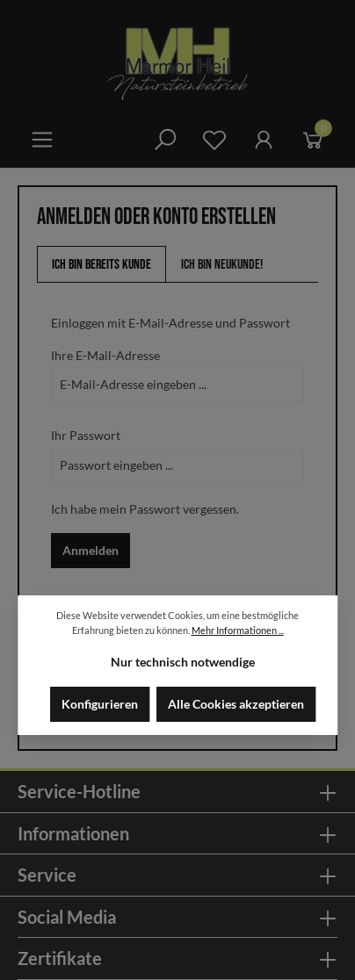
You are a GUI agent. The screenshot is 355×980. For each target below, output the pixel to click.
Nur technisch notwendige (183, 662)
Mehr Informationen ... (238, 630)
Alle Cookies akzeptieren (236, 704)
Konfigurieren (100, 704)
